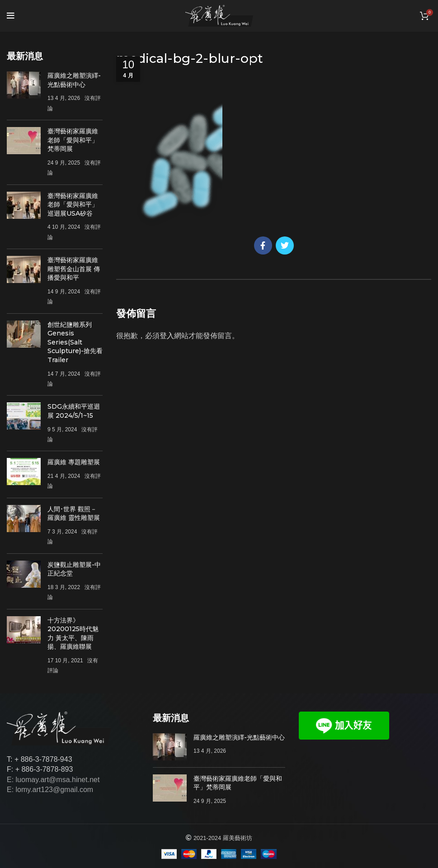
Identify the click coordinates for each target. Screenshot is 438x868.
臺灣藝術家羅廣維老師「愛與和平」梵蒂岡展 (73, 140)
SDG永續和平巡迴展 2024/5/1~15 (74, 411)
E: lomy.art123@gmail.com (50, 790)
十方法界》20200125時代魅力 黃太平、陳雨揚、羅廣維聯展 (73, 634)
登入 (167, 336)
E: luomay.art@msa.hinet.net (53, 780)
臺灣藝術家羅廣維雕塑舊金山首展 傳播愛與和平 (74, 269)
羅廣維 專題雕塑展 (74, 462)
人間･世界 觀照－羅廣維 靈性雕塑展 (74, 514)
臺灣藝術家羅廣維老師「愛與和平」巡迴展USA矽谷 (73, 205)
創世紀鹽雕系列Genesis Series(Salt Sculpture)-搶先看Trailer (75, 342)
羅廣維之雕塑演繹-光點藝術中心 (74, 80)
